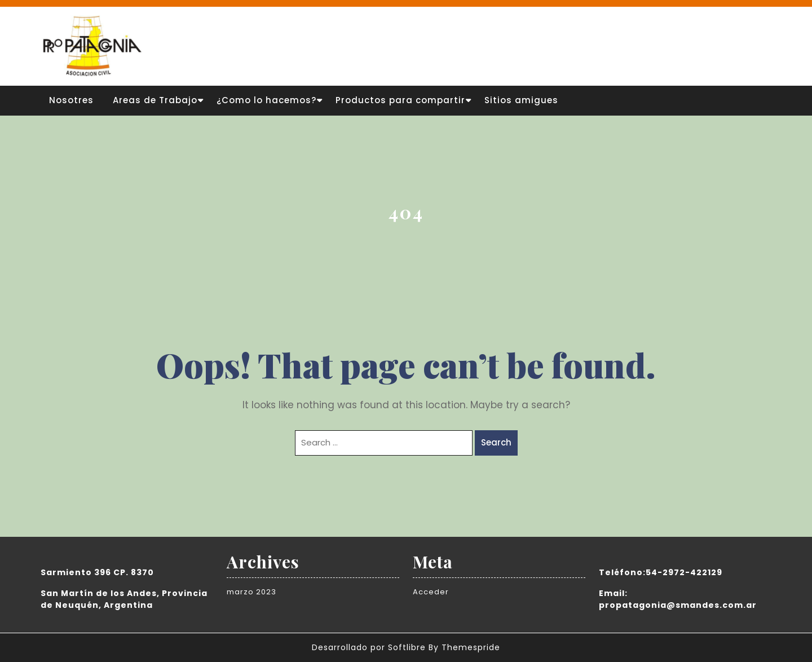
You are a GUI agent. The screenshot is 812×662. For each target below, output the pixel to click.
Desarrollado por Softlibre (369, 647)
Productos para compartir (400, 100)
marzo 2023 (251, 592)
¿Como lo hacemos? (266, 100)
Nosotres (71, 100)
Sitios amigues (521, 100)
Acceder (431, 592)
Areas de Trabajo (155, 100)
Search (496, 442)
